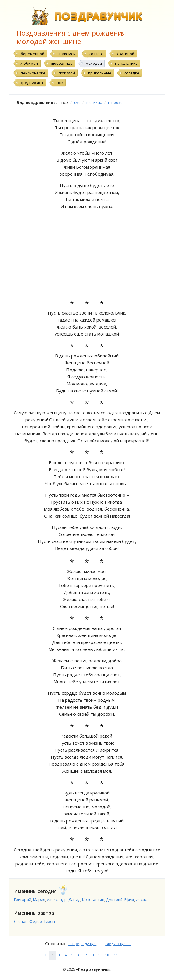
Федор (36, 921)
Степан (21, 921)
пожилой (67, 73)
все (60, 83)
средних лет (32, 83)
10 (107, 955)
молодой (94, 63)
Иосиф (142, 899)
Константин (93, 899)
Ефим (129, 899)
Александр (57, 899)
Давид (74, 899)
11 (116, 955)
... (124, 955)
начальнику (126, 63)
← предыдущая (82, 944)
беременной (32, 54)
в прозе (115, 102)
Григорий (23, 899)
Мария (39, 899)
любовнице (62, 63)
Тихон (49, 921)
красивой (125, 54)
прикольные (100, 73)
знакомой (67, 54)
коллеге (96, 54)
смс (77, 102)
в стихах (94, 102)
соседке (132, 73)
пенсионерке (33, 73)
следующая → (118, 944)
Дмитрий (114, 899)
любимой (29, 63)
